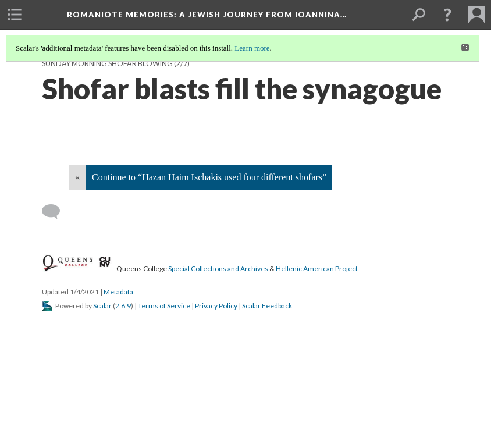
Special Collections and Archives (218, 269)
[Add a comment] (56, 212)
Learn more (252, 48)
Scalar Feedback (267, 306)
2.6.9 (123, 306)
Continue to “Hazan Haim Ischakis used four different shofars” (209, 177)
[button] (447, 15)
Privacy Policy (216, 306)
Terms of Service (164, 306)
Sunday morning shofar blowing (107, 64)
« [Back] (77, 177)
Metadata (118, 292)
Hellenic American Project (317, 269)
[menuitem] (15, 15)
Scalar (102, 306)
